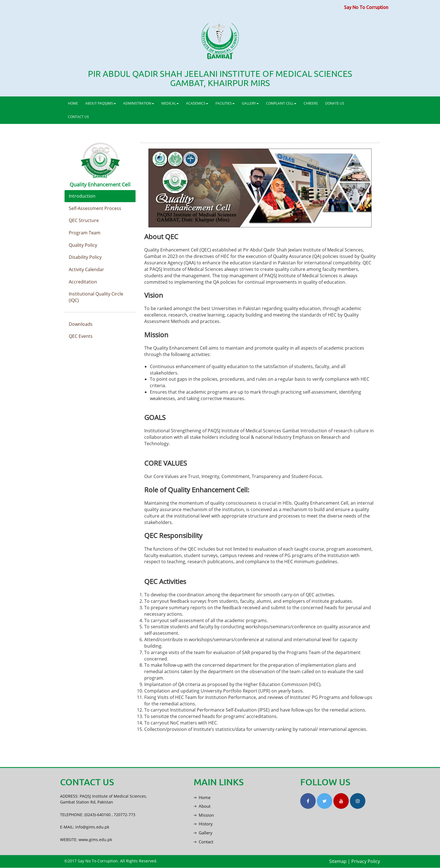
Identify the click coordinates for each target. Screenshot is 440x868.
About (202, 806)
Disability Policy (85, 257)
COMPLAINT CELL (281, 103)
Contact (203, 842)
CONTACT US (78, 117)
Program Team (85, 233)
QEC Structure (84, 221)
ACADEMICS (197, 103)
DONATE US (335, 103)
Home (202, 797)
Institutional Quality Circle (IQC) (96, 298)
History (203, 824)
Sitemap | (340, 862)
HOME (73, 103)
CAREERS (311, 103)
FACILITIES (225, 103)
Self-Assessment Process (95, 208)
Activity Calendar (86, 270)
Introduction (82, 196)
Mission (204, 815)
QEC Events (81, 337)
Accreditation (83, 282)
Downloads (81, 324)
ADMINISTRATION (139, 103)
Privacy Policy (366, 862)
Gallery (203, 833)
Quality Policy (83, 245)
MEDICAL (170, 103)
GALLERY (250, 103)
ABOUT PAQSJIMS (101, 103)
